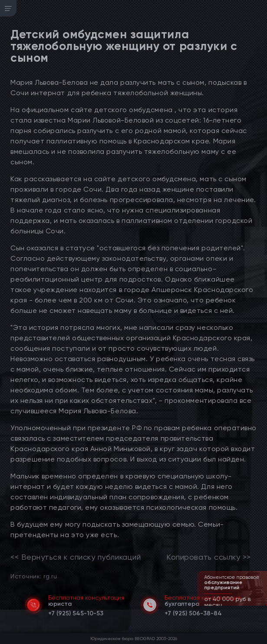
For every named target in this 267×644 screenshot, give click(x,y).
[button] (261, 605)
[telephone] (76, 612)
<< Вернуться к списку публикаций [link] (76, 557)
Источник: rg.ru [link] (34, 576)
